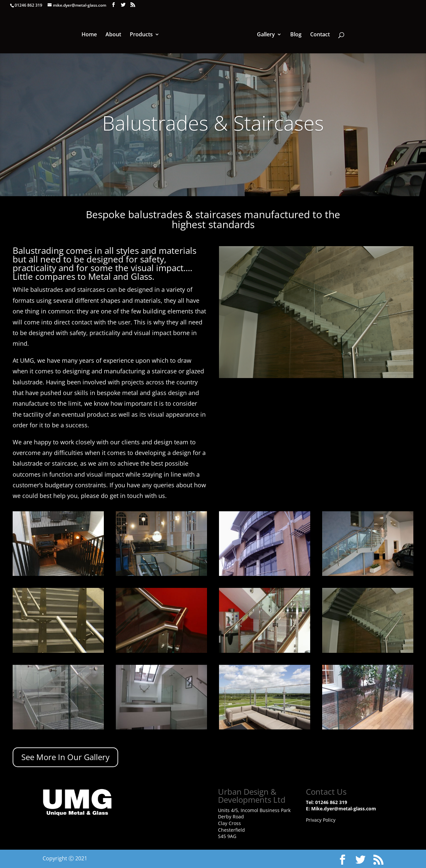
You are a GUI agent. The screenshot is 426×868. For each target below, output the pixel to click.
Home (90, 35)
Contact (319, 35)
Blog (295, 35)
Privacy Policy (321, 820)
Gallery (265, 35)
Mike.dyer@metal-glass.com (344, 809)
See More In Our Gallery (65, 757)
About (114, 35)
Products (142, 35)
